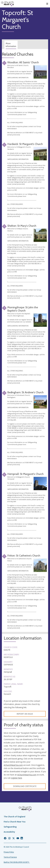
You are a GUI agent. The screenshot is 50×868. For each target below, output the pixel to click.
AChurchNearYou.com (13, 765)
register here (17, 778)
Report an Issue (25, 714)
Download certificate (25, 786)
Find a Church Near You (15, 822)
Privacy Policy (9, 852)
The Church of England (14, 817)
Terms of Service (10, 857)
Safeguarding (10, 827)
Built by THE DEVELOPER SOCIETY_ (17, 862)
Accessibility (9, 832)
